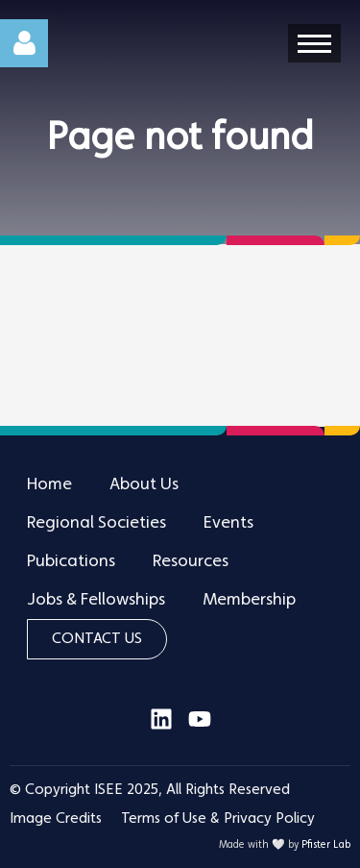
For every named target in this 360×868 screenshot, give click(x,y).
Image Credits (56, 819)
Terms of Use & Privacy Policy (218, 819)
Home (49, 484)
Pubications (71, 561)
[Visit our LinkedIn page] (161, 727)
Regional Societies (96, 523)
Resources (191, 561)
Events (228, 523)
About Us (144, 484)
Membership (249, 600)
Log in (24, 43)
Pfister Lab (326, 845)
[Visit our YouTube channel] (200, 727)
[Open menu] (314, 43)
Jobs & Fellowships (96, 600)
